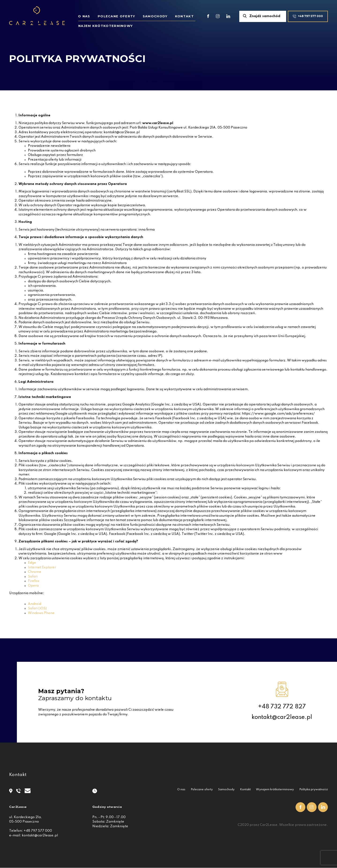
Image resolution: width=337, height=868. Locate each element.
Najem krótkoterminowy (105, 26)
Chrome (35, 572)
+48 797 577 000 (38, 831)
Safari (33, 577)
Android (35, 604)
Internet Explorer (42, 567)
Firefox (34, 581)
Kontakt (184, 16)
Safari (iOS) (37, 608)
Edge (32, 563)
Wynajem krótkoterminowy (275, 790)
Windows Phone (41, 613)
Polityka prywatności (314, 790)
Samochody (155, 16)
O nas (84, 16)
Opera (33, 586)
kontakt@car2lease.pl (282, 717)
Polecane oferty (116, 16)
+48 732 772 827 (282, 707)
